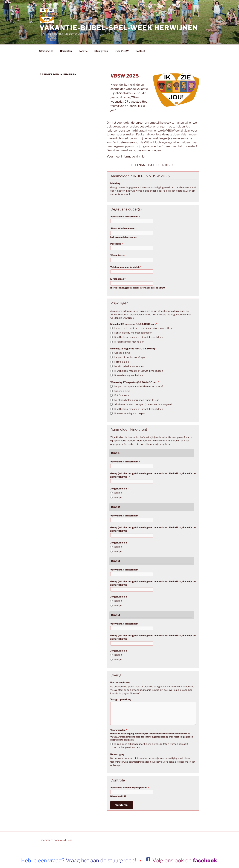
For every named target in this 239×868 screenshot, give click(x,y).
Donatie (83, 51)
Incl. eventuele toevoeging (124, 237)
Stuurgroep (101, 51)
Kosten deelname (120, 682)
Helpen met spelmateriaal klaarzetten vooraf (139, 386)
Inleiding (115, 183)
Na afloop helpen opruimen (129, 366)
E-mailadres (118, 279)
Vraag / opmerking (121, 699)
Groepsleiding (122, 353)
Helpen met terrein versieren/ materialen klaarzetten (143, 328)
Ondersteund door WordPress (55, 840)
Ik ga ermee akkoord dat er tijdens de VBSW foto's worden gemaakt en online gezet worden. (151, 746)
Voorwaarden (119, 730)
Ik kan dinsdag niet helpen (129, 375)
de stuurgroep (117, 860)
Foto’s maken (122, 362)
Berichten (66, 51)
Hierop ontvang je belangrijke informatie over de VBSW (138, 288)
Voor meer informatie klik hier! (126, 157)
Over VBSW (122, 51)
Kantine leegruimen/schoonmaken (133, 333)
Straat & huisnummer (123, 228)
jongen (118, 493)
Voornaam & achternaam (125, 216)
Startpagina (46, 51)
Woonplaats (118, 255)
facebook (206, 860)
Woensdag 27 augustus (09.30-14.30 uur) (135, 382)
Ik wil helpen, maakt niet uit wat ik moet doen (139, 337)
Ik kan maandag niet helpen (129, 342)
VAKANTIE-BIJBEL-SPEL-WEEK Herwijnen (119, 28)
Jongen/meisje (119, 489)
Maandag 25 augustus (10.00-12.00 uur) (134, 324)
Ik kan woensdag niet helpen (130, 413)
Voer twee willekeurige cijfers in (130, 787)
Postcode (116, 244)
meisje (118, 497)
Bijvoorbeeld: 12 (118, 796)
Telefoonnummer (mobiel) (126, 267)
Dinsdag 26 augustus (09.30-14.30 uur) (133, 349)
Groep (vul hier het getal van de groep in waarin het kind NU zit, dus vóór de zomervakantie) (153, 475)
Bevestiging (117, 754)
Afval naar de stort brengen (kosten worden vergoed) (143, 404)
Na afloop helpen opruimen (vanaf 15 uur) (137, 400)
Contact (140, 51)
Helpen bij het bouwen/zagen (130, 357)
